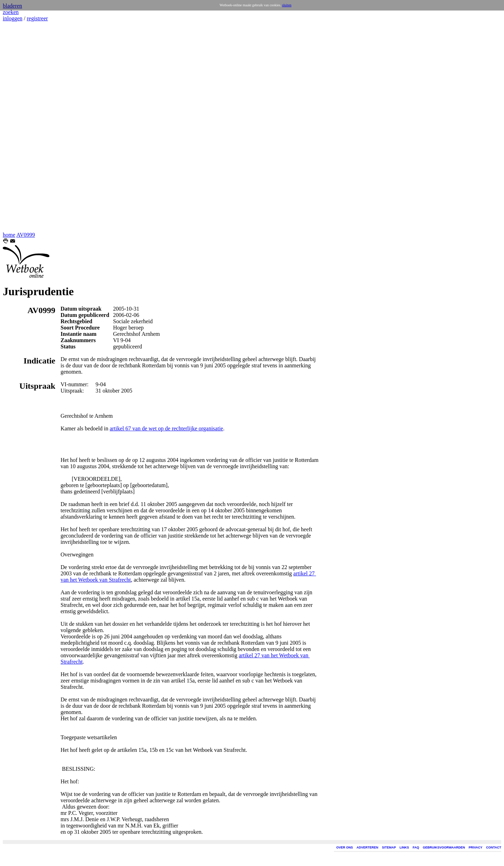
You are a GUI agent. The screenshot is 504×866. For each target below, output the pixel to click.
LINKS (404, 847)
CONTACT (494, 847)
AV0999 (26, 235)
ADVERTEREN (367, 847)
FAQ (416, 847)
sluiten (287, 5)
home (9, 235)
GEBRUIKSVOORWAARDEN (444, 847)
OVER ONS (345, 847)
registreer (37, 18)
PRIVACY (475, 847)
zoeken (11, 12)
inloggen (13, 18)
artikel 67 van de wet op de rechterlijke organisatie (166, 428)
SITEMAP (389, 847)
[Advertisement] (24, 127)
